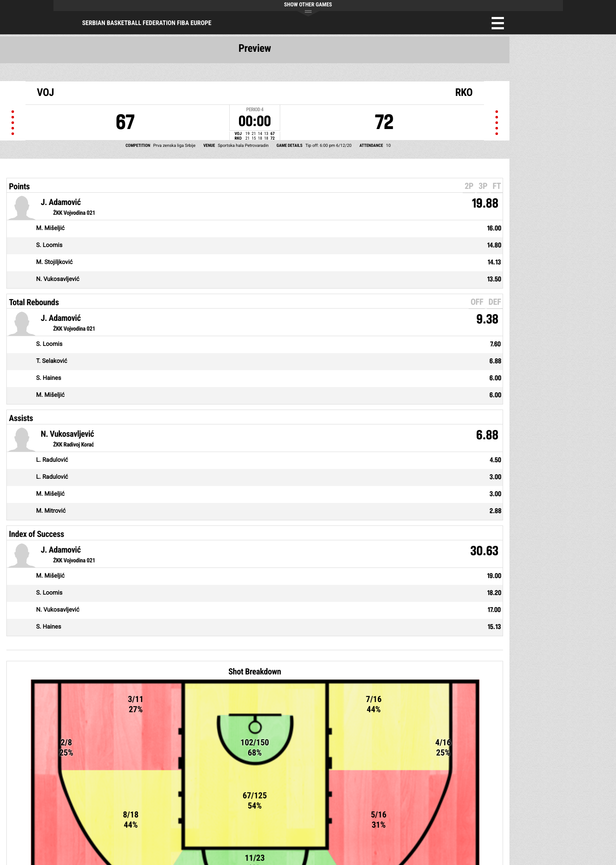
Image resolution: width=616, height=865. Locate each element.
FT (497, 186)
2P (469, 186)
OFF (477, 302)
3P (483, 186)
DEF (495, 302)
